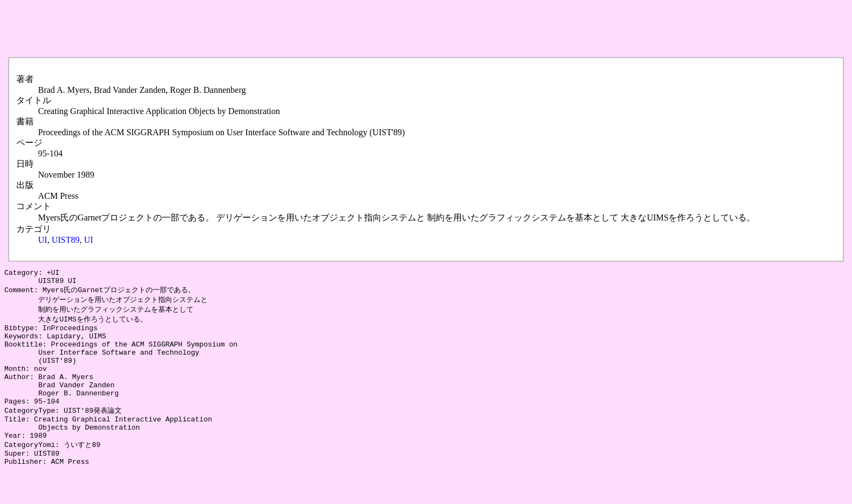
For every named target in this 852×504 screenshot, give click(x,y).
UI (43, 240)
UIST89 (66, 240)
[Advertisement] (202, 29)
